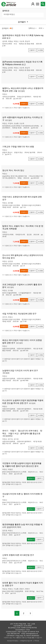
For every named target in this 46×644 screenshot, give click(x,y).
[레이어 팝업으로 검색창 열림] (43, 4)
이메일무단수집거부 (26, 641)
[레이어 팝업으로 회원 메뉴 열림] (33, 4)
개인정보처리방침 (12, 641)
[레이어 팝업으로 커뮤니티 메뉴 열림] (38, 4)
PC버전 (37, 641)
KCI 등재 (21, 91)
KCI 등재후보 (8, 436)
